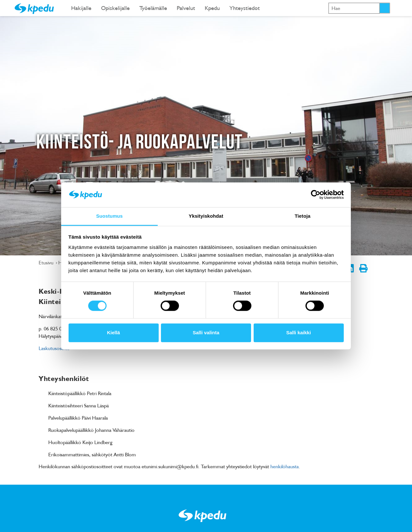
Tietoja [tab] (303, 216)
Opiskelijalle (115, 8)
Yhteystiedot (245, 8)
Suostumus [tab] (110, 216)
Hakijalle (81, 8)
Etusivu (47, 262)
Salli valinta (206, 332)
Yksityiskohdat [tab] (206, 216)
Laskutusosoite (54, 348)
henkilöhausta (285, 466)
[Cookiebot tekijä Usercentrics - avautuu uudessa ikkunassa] (316, 195)
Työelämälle (153, 8)
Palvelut (186, 8)
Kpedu (212, 8)
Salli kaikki (299, 332)
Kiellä (113, 332)
